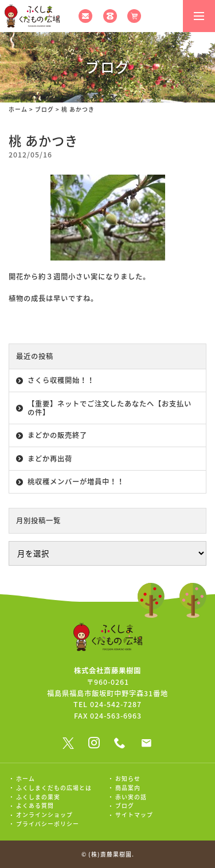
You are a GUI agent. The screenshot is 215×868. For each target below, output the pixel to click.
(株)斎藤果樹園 (110, 854)
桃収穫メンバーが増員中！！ (76, 482)
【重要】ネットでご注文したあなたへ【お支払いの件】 (110, 408)
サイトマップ (134, 815)
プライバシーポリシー (48, 824)
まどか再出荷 (50, 459)
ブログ (44, 109)
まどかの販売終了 (57, 435)
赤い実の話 (131, 797)
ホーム (18, 109)
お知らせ (128, 779)
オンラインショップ (44, 815)
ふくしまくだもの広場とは (54, 788)
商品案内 (128, 788)
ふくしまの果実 (38, 797)
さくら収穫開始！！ (61, 380)
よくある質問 (35, 806)
